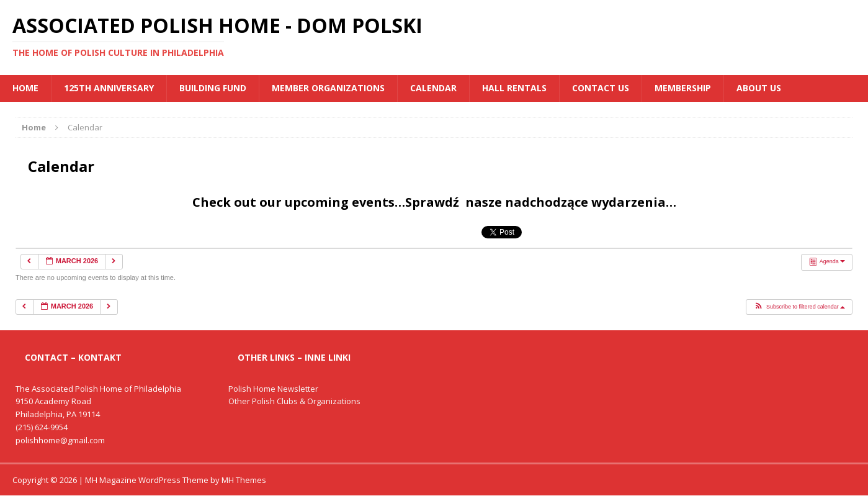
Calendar (433, 88)
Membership (683, 88)
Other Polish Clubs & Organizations (294, 401)
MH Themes (244, 480)
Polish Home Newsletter (273, 389)
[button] (799, 307)
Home (25, 88)
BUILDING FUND (213, 88)
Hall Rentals (514, 88)
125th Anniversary (109, 88)
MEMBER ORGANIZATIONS (328, 88)
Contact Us (601, 88)
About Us (759, 88)
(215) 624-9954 (42, 427)
